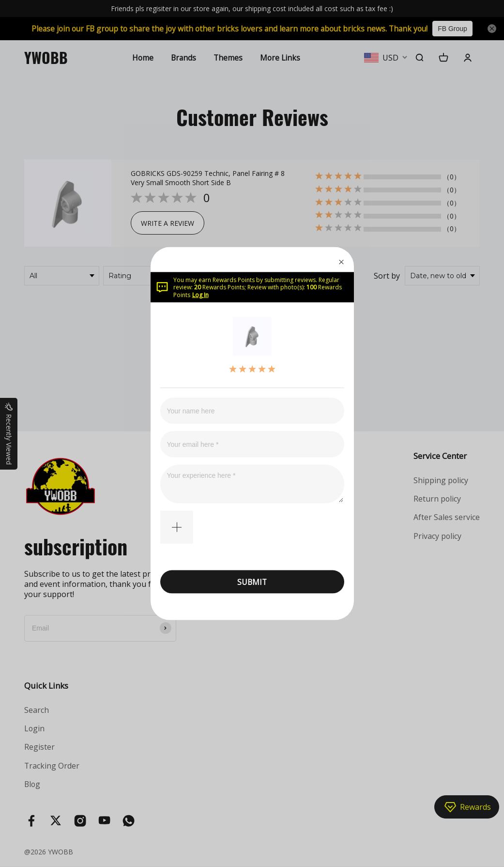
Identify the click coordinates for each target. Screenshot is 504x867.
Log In (200, 294)
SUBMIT (252, 582)
